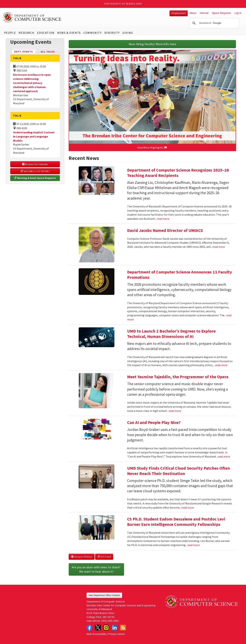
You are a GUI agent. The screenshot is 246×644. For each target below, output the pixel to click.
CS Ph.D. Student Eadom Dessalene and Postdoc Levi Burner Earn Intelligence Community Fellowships (176, 522)
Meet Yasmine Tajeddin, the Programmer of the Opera (178, 377)
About (193, 13)
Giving (128, 33)
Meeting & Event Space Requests (35, 178)
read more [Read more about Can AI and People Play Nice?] (224, 456)
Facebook (89, 628)
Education (46, 33)
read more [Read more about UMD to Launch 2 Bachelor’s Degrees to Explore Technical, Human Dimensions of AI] (221, 365)
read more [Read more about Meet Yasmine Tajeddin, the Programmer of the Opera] (175, 411)
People (10, 33)
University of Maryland (123, 4)
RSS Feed (104, 557)
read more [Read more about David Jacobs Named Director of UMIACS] (219, 247)
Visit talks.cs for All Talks (35, 171)
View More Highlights (152, 147)
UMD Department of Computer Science (32, 17)
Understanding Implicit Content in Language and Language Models (34, 136)
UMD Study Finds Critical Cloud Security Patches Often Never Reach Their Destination (179, 471)
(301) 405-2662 (110, 621)
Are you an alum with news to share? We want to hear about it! (96, 569)
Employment (179, 13)
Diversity (112, 33)
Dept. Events (25, 51)
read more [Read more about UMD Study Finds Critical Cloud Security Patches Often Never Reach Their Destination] (188, 507)
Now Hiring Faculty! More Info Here (152, 44)
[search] (213, 23)
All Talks (48, 52)
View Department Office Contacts (104, 595)
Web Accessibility (96, 634)
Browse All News (82, 557)
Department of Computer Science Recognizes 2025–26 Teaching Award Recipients (178, 173)
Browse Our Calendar (35, 164)
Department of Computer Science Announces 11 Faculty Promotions (180, 275)
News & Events (69, 33)
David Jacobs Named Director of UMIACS (165, 230)
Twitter (98, 628)
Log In (238, 13)
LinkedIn (115, 628)
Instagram (106, 628)
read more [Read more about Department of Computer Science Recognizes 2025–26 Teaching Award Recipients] (163, 219)
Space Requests (221, 13)
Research (26, 33)
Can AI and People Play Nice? (154, 422)
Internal (204, 13)
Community (93, 33)
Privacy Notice (117, 634)
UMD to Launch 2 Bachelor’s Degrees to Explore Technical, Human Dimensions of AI (171, 334)
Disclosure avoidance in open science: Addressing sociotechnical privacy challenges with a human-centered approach (32, 83)
